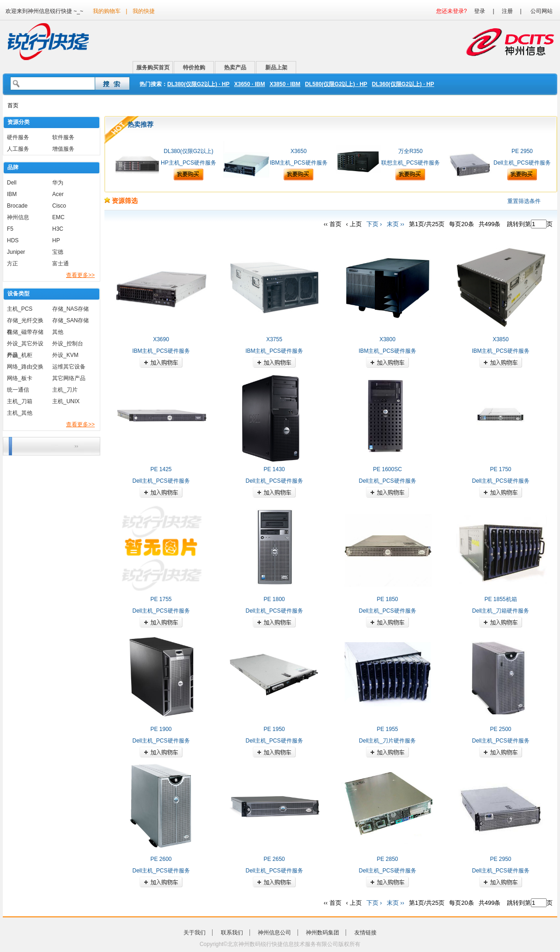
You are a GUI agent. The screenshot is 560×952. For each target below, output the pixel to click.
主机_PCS (20, 309)
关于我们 (195, 933)
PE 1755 (161, 599)
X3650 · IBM (250, 84)
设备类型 (18, 294)
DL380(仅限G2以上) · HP (198, 84)
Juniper (16, 252)
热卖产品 (235, 68)
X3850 (501, 339)
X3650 (299, 151)
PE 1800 (274, 599)
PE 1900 (161, 729)
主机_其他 (20, 413)
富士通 (61, 264)
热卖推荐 (140, 124)
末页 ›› (396, 224)
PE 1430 (274, 469)
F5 (10, 229)
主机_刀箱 (20, 401)
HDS (13, 240)
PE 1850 (387, 599)
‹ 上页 (354, 224)
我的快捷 (144, 11)
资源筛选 (121, 201)
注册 (507, 11)
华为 (58, 183)
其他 (58, 332)
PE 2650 (274, 859)
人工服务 (18, 149)
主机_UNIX (66, 401)
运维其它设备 (69, 367)
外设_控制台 (68, 344)
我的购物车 (107, 11)
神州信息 (18, 217)
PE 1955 (387, 729)
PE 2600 (161, 859)
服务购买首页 (153, 68)
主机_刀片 (65, 390)
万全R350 (411, 151)
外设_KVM (65, 355)
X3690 (161, 339)
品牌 (13, 167)
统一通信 (18, 390)
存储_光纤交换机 (25, 322)
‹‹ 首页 (332, 224)
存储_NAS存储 (70, 309)
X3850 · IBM (285, 84)
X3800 (387, 339)
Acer (58, 194)
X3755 (274, 339)
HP (56, 240)
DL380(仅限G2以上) (188, 151)
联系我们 (232, 933)
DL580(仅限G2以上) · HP (336, 84)
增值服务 (63, 149)
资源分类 (18, 122)
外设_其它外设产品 (25, 345)
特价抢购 (194, 68)
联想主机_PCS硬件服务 (411, 163)
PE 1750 (500, 469)
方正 (12, 264)
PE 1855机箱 (500, 599)
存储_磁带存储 (25, 332)
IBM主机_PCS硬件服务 (299, 163)
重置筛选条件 (524, 201)
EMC (58, 217)
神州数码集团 (323, 933)
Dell (12, 183)
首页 (13, 105)
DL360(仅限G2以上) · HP (403, 84)
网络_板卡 (20, 378)
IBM (12, 194)
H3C (58, 229)
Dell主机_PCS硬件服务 (522, 163)
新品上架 (276, 68)
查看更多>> (80, 275)
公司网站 (542, 11)
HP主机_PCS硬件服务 (189, 163)
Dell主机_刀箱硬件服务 (501, 611)
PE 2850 (387, 859)
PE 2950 (522, 151)
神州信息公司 (274, 933)
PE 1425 (161, 469)
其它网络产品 (69, 378)
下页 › (374, 224)
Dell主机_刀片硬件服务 (387, 741)
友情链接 (365, 933)
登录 (480, 11)
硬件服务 (18, 137)
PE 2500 (500, 729)
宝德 (58, 252)
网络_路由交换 (25, 367)
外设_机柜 (20, 355)
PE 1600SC (387, 469)
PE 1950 (274, 729)
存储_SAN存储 (70, 320)
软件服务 (63, 137)
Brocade (17, 206)
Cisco (59, 206)
